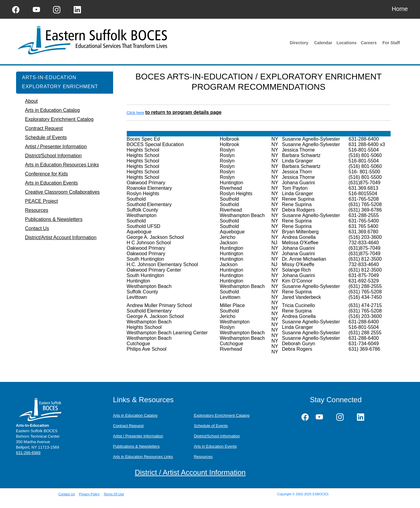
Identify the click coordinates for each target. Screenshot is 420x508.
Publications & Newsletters (136, 446)
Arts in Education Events (215, 446)
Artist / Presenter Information (138, 436)
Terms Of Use (114, 494)
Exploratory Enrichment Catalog (222, 415)
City (223, 134)
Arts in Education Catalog (135, 415)
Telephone (358, 134)
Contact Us (67, 494)
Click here (136, 113)
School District (139, 134)
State (276, 134)
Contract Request (128, 426)
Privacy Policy (89, 494)
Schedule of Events (211, 426)
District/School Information (217, 436)
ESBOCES (320, 494)
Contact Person (296, 134)
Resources (203, 457)
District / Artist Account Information (190, 472)
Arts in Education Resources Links (143, 457)
